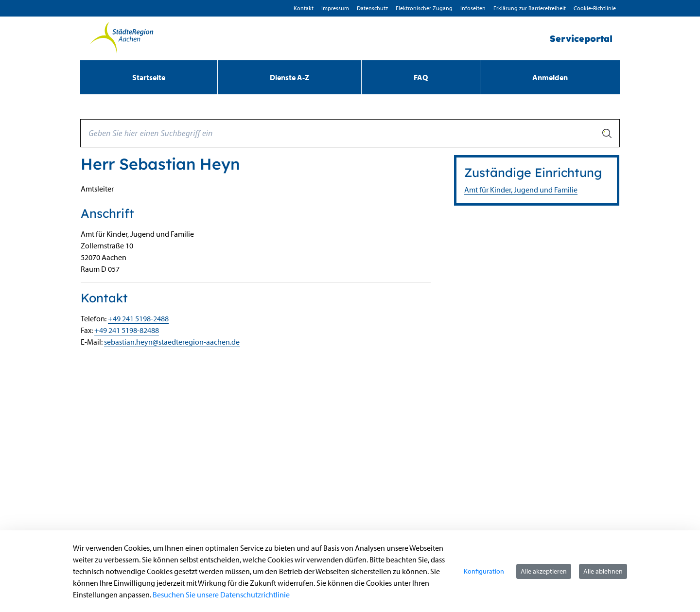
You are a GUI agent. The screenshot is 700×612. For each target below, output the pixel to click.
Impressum (335, 8)
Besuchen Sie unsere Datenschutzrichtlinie (221, 595)
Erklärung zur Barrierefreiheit (530, 8)
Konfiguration (484, 571)
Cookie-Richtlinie (595, 8)
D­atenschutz (372, 8)
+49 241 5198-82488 (127, 330)
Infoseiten (473, 8)
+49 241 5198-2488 (138, 318)
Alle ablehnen (603, 571)
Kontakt (304, 8)
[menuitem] (149, 77)
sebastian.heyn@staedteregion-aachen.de (172, 342)
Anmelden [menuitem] (550, 77)
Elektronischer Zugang (424, 8)
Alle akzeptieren (544, 571)
